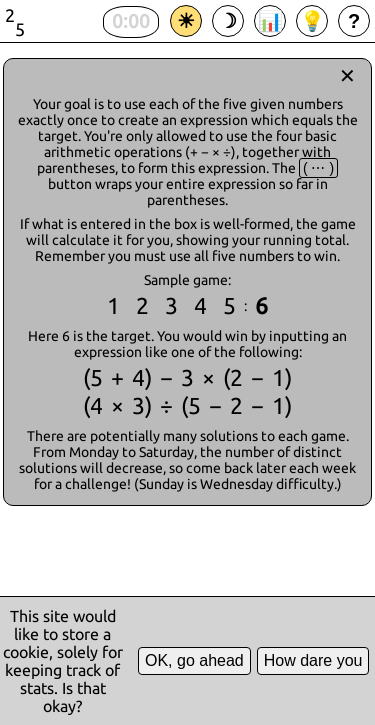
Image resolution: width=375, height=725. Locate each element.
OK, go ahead (194, 660)
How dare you (313, 660)
